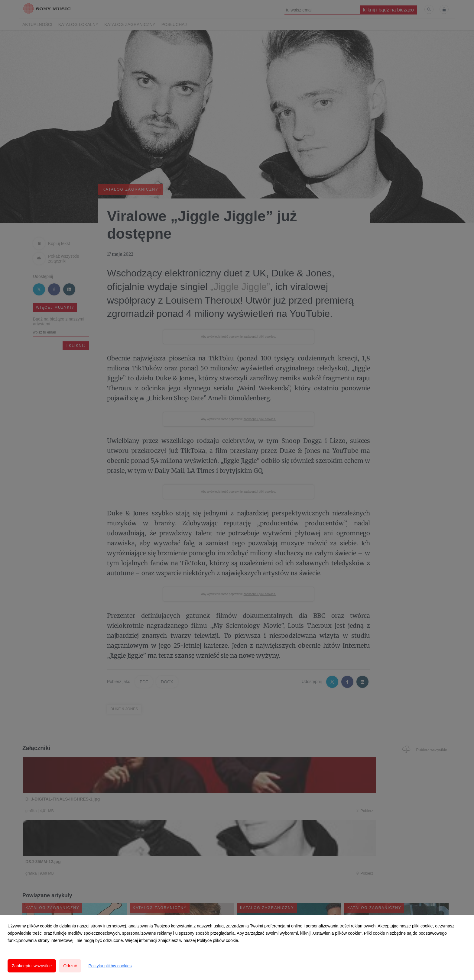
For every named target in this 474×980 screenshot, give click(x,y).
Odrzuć (70, 966)
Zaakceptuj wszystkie (32, 966)
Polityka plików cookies (110, 966)
